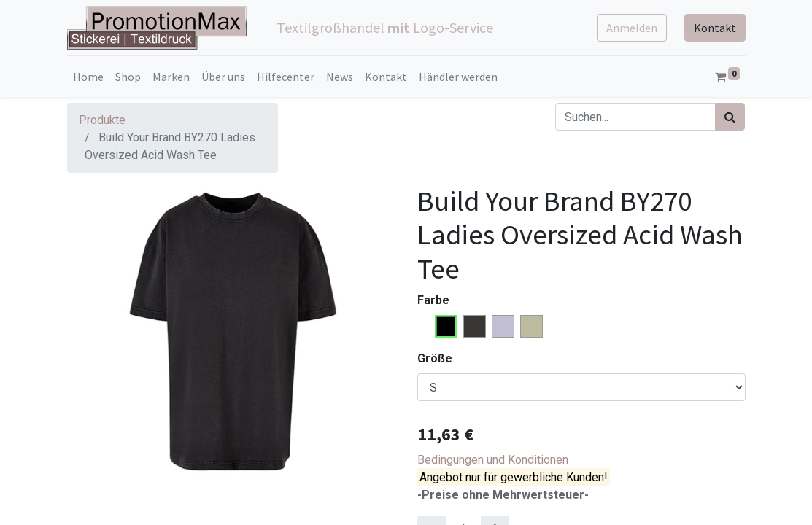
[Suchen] (730, 117)
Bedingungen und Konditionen (493, 460)
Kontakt (715, 28)
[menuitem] (88, 77)
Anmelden (632, 28)
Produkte (102, 120)
